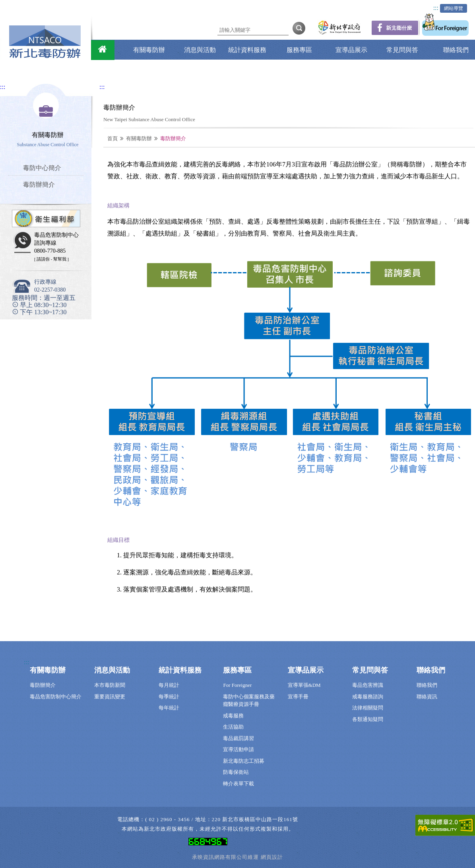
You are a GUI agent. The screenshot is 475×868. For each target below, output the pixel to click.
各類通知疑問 (368, 719)
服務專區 (299, 50)
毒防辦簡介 (43, 685)
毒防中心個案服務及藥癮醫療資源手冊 (249, 701)
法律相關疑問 (368, 708)
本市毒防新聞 (110, 685)
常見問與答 (402, 50)
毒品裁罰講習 (238, 738)
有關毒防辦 (149, 50)
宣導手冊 (298, 697)
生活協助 (233, 727)
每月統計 (169, 685)
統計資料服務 (247, 50)
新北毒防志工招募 (244, 761)
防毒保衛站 (236, 772)
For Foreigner (237, 685)
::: (436, 8)
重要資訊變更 (110, 697)
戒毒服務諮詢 (368, 697)
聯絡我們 (456, 50)
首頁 (112, 138)
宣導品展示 (351, 50)
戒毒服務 (233, 716)
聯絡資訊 (427, 697)
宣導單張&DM (304, 685)
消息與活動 (200, 50)
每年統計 (169, 708)
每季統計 (169, 697)
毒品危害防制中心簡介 (56, 697)
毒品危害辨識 (368, 685)
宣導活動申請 (238, 749)
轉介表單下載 (238, 784)
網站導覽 (454, 8)
